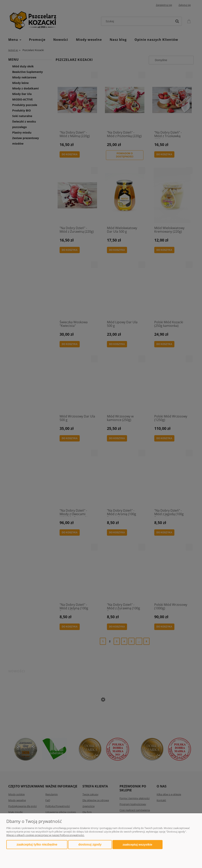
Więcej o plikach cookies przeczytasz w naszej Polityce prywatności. (45, 835)
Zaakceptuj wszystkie (137, 844)
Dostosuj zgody (90, 844)
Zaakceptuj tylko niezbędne (37, 844)
